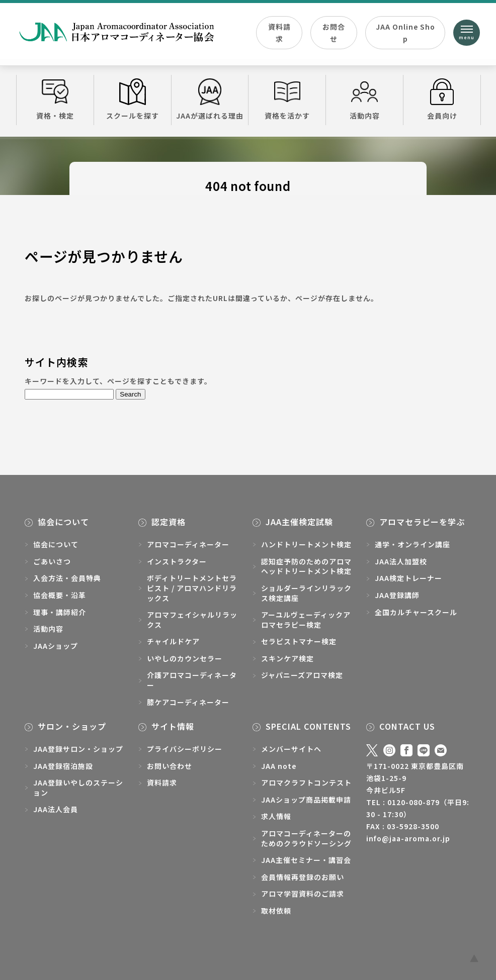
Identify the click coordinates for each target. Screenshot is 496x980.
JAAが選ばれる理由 (210, 100)
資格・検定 (55, 100)
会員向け (442, 100)
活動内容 (364, 100)
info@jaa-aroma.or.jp (408, 838)
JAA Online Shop (405, 33)
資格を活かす (287, 100)
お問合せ (334, 33)
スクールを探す (133, 100)
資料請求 (279, 33)
